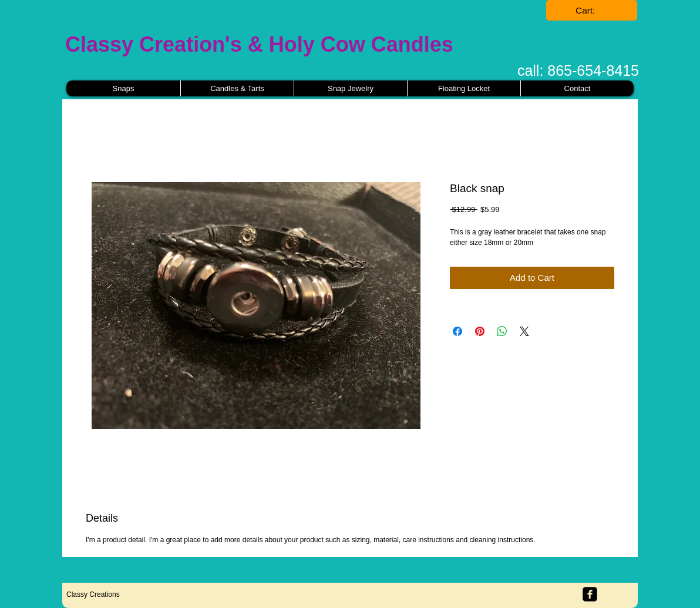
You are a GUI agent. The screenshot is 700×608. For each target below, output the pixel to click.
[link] (592, 11)
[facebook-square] (590, 594)
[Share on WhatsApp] (502, 331)
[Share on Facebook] (457, 331)
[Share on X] (524, 331)
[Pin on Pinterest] (480, 331)
